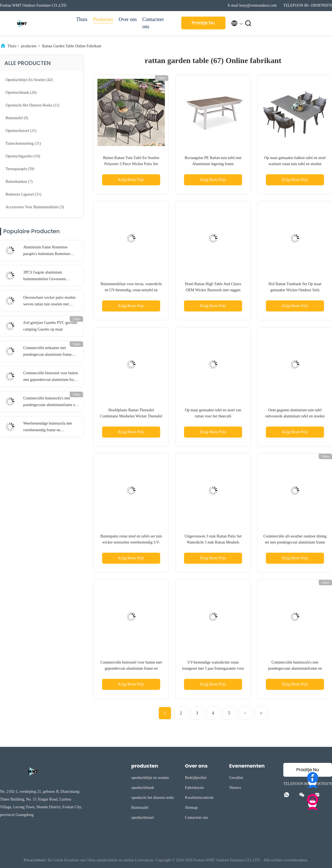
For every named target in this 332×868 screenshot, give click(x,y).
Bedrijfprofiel (196, 778)
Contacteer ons (153, 23)
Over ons (128, 19)
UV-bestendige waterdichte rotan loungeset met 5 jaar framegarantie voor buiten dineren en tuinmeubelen (213, 668)
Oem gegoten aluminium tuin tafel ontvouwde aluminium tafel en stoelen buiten (295, 416)
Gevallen (236, 778)
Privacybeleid (34, 860)
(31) (23, 143)
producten (29, 46)
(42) (29, 80)
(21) (21, 131)
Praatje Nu (203, 23)
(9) (17, 118)
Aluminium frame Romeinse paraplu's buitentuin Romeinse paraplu (47, 251)
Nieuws (235, 788)
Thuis (82, 19)
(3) (35, 207)
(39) (20, 169)
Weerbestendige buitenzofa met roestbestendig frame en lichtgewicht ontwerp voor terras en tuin (51, 427)
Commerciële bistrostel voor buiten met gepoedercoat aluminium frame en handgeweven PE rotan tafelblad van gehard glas (51, 377)
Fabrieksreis (194, 788)
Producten (103, 19)
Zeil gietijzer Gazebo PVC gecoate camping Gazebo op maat (50, 326)
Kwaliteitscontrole (199, 798)
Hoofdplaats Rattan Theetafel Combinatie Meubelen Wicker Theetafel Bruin (131, 416)
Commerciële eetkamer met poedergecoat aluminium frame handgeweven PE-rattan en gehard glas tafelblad (50, 352)
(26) (21, 93)
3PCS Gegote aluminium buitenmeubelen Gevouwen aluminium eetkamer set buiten (47, 276)
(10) (23, 156)
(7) (19, 182)
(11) (33, 105)
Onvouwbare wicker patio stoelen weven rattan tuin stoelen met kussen (49, 302)
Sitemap (191, 808)
